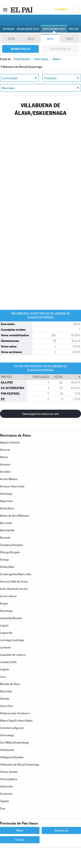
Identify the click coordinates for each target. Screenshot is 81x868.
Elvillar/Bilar (7, 567)
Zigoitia (4, 801)
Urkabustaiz (7, 750)
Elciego (4, 560)
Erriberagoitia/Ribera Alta (16, 574)
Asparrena (6, 501)
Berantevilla (7, 530)
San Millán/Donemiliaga (14, 743)
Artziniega (6, 494)
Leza (3, 677)
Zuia (3, 808)
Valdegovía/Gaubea (12, 757)
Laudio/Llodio (8, 662)
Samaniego (7, 735)
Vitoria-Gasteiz (9, 772)
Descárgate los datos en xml (40, 414)
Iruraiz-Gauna (8, 596)
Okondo (5, 699)
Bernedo (5, 538)
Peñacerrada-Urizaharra (15, 713)
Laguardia (6, 633)
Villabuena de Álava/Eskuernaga (20, 765)
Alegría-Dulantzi (10, 443)
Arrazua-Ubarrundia (12, 486)
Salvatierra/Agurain (12, 728)
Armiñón (5, 472)
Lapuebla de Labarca (13, 655)
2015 (31, 39)
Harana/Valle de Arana (14, 582)
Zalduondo (6, 787)
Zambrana (6, 794)
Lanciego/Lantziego (12, 640)
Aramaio (5, 464)
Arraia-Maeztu (9, 479)
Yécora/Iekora (9, 779)
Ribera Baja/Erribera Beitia (16, 721)
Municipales (20, 49)
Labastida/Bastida (11, 618)
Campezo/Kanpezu (12, 545)
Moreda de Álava (10, 684)
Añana (4, 457)
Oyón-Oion (6, 706)
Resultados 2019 (54, 29)
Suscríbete (61, 10)
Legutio (5, 669)
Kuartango (6, 611)
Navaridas (6, 691)
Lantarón (6, 647)
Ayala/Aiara (7, 508)
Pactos (74, 29)
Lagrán (4, 625)
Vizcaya (20, 840)
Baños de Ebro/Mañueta (15, 516)
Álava (20, 830)
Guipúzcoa (61, 830)
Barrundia (6, 523)
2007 (70, 39)
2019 (11, 39)
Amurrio (5, 450)
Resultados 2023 (28, 29)
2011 (50, 39)
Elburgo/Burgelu (10, 552)
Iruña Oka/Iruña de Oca (14, 589)
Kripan (4, 604)
